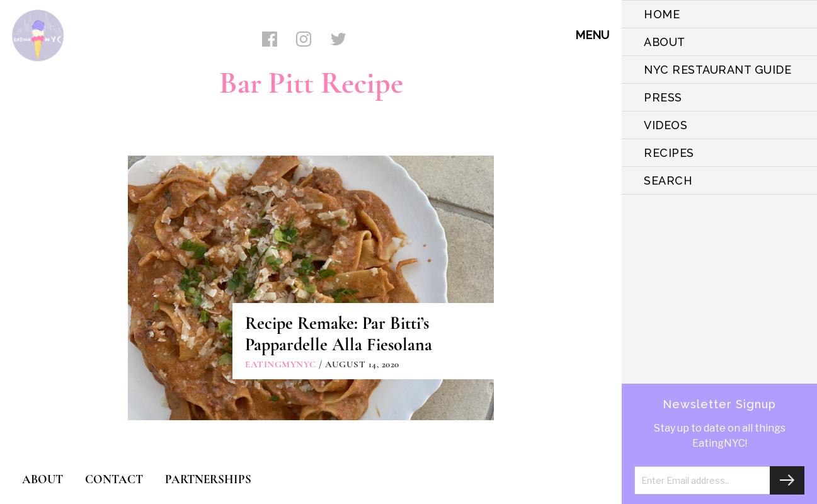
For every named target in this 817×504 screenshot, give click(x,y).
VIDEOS (666, 125)
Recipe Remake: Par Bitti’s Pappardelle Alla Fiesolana (339, 334)
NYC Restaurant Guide (717, 70)
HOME (662, 14)
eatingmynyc (281, 364)
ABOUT (665, 42)
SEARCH (668, 180)
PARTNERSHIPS (208, 479)
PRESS (663, 97)
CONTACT (114, 479)
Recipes (669, 153)
